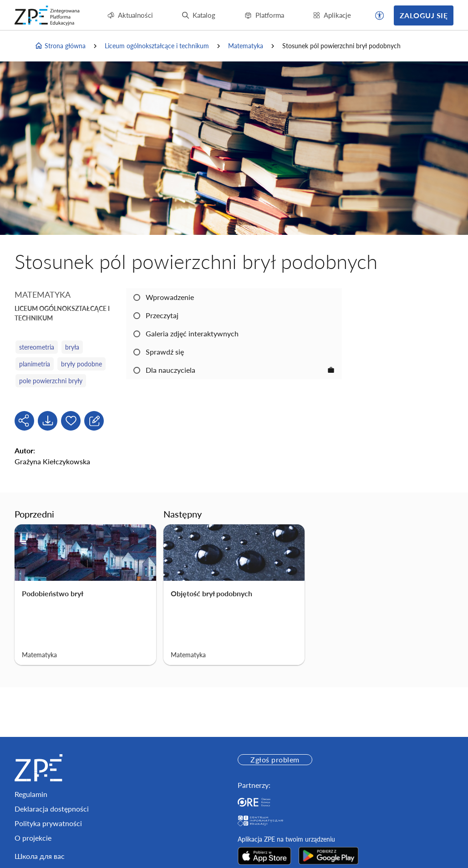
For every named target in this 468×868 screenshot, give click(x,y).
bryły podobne (81, 364)
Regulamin (31, 794)
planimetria (35, 364)
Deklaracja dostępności (52, 809)
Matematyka (246, 46)
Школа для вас (40, 856)
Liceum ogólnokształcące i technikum (157, 46)
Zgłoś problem (275, 759)
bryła (72, 347)
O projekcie (33, 838)
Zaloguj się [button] (424, 15)
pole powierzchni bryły (51, 381)
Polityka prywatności (48, 823)
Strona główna (60, 46)
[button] (380, 15)
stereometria (37, 347)
